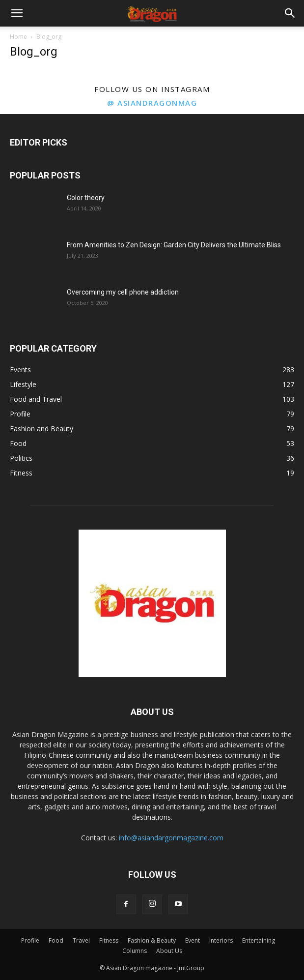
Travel (81, 940)
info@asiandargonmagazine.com (171, 838)
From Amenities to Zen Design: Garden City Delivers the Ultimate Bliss (174, 245)
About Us (169, 951)
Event (193, 940)
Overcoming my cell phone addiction (123, 292)
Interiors (221, 940)
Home (18, 37)
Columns (135, 951)
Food (56, 940)
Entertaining (259, 940)
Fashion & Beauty (152, 940)
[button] (17, 13)
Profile (30, 940)
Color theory (86, 198)
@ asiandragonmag (152, 103)
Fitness (109, 940)
